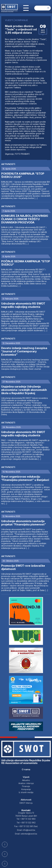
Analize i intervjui (26, 783)
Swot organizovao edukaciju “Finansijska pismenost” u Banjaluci (25, 478)
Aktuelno (26, 780)
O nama (26, 769)
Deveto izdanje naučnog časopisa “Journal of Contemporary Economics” (24, 351)
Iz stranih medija (26, 792)
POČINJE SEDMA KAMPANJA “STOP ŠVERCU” (26, 263)
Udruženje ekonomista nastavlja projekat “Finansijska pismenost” (24, 523)
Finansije (26, 786)
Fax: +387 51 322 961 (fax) (26, 826)
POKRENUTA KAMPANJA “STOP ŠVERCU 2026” (23, 175)
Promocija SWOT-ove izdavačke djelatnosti (23, 567)
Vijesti (26, 777)
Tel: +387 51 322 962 (26, 823)
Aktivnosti (8, 164)
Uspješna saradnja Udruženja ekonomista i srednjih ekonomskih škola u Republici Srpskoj (24, 390)
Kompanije (26, 789)
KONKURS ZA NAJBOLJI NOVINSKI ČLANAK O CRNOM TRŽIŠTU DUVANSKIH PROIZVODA (25, 219)
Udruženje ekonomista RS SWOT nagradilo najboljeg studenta (23, 305)
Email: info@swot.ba (26, 830)
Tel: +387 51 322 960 (26, 819)
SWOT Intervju (26, 803)
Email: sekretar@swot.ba (26, 834)
